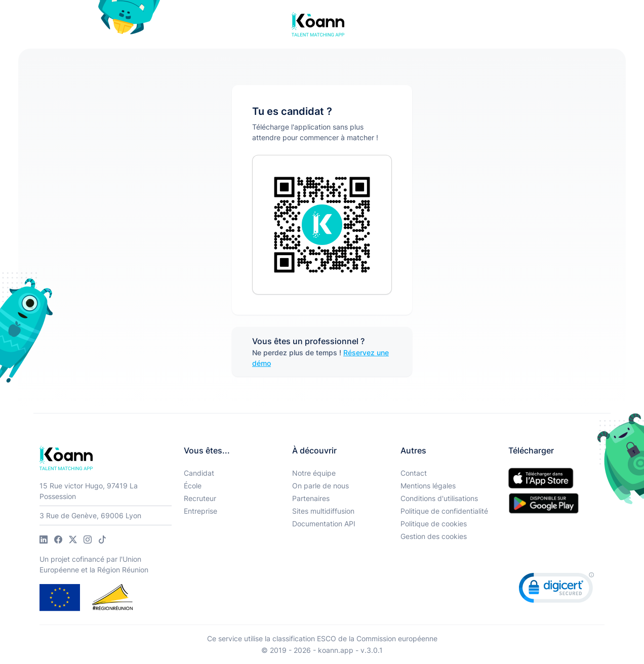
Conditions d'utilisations (439, 498)
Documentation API (324, 524)
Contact (414, 473)
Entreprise (200, 511)
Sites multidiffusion (323, 511)
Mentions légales (428, 486)
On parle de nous (320, 486)
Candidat (199, 473)
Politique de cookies (434, 524)
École (193, 486)
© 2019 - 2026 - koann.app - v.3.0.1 (322, 650)
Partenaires (311, 498)
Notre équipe (314, 473)
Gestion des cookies (434, 536)
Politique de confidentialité (444, 511)
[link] (556, 590)
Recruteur (200, 498)
